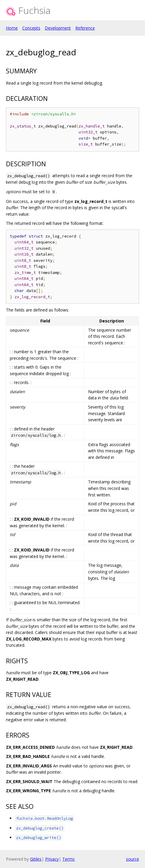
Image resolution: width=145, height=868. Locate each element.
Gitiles (36, 859)
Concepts (31, 28)
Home (12, 28)
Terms (68, 859)
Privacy (52, 859)
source (133, 859)
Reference (85, 28)
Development (58, 28)
